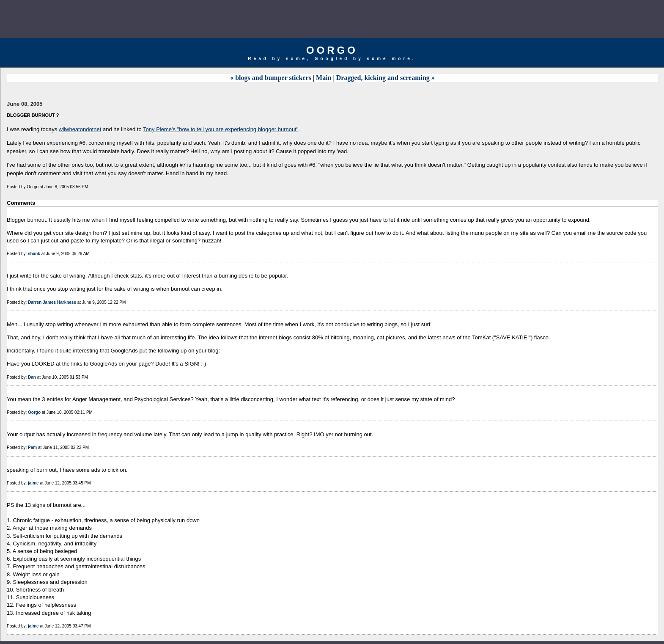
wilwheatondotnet (80, 129)
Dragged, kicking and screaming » (386, 78)
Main (324, 78)
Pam (32, 447)
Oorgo (332, 50)
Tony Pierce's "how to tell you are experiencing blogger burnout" (221, 129)
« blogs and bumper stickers (271, 78)
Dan (32, 377)
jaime (33, 483)
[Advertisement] (332, 19)
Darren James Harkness (52, 302)
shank (34, 254)
